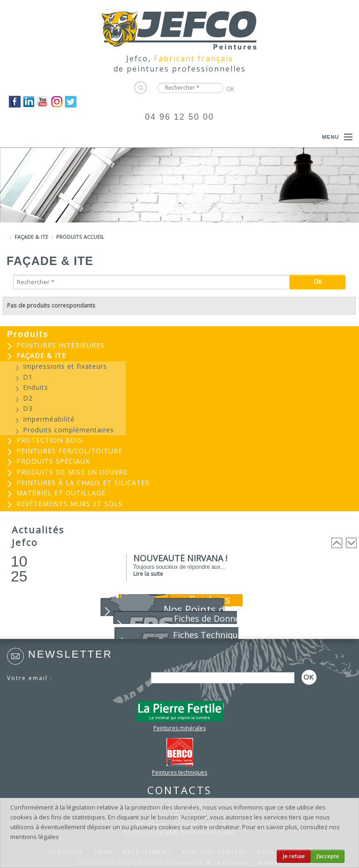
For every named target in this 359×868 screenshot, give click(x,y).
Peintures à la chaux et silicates (83, 483)
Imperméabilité (49, 419)
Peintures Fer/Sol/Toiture (69, 451)
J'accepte (328, 856)
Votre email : (30, 678)
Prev (337, 543)
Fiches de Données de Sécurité (203, 623)
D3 (28, 408)
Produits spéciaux (53, 461)
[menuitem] (179, 346)
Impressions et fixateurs (65, 366)
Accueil (94, 237)
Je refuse (294, 856)
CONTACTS (179, 790)
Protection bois (50, 440)
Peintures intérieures (61, 345)
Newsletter (70, 654)
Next (351, 543)
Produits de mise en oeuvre (72, 472)
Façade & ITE (31, 237)
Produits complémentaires (68, 430)
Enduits (36, 387)
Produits (69, 237)
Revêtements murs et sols (69, 504)
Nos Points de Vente (212, 609)
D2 (28, 398)
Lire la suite (148, 574)
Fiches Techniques (210, 635)
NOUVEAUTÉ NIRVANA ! (180, 558)
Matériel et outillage (61, 493)
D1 (28, 377)
